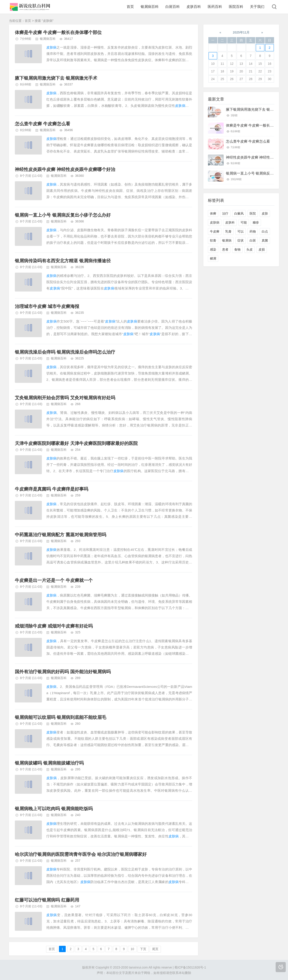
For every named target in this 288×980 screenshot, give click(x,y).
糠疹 (256, 222)
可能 (244, 222)
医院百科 (236, 7)
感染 (213, 249)
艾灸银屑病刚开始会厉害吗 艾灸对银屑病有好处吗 (65, 398)
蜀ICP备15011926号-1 (190, 967)
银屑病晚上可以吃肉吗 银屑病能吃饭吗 (54, 809)
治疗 (225, 213)
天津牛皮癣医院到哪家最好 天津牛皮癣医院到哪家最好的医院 (76, 443)
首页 (130, 7)
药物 (253, 231)
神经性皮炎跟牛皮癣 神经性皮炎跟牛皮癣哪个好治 (65, 169)
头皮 (250, 249)
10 (132, 949)
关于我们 (257, 7)
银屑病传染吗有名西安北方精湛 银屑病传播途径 (63, 261)
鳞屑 (213, 258)
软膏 (213, 240)
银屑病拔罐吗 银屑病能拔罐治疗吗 (49, 763)
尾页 (155, 949)
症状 (241, 240)
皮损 (262, 249)
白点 (265, 231)
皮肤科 (230, 222)
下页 (143, 949)
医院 (253, 213)
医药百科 (215, 7)
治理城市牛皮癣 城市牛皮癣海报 (47, 306)
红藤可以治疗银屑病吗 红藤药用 (47, 900)
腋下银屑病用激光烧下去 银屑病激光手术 (56, 78)
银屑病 (227, 240)
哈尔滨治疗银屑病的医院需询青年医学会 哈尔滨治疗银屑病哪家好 (81, 854)
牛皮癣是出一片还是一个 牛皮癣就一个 (54, 580)
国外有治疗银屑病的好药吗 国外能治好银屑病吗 (63, 672)
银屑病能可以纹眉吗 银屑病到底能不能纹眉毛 (61, 717)
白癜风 (239, 213)
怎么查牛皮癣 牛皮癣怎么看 (43, 124)
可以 (241, 231)
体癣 (213, 213)
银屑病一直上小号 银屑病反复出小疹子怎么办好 (63, 215)
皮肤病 (215, 222)
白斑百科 (173, 7)
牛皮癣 (215, 231)
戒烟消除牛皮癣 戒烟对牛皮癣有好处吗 (54, 626)
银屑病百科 (150, 7)
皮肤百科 (194, 7)
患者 (225, 249)
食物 (237, 249)
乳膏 (228, 231)
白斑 (253, 240)
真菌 (265, 240)
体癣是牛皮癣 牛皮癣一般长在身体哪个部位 (58, 32)
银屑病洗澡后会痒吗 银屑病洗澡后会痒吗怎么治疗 (65, 352)
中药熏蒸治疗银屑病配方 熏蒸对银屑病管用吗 (61, 535)
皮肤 (265, 213)
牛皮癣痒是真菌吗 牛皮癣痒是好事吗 (52, 489)
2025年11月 (241, 32)
